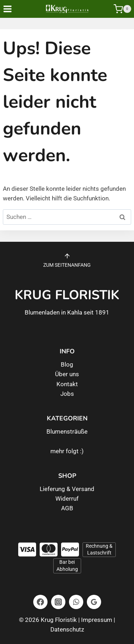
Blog (67, 364)
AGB (67, 508)
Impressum (97, 620)
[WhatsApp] (76, 602)
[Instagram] (58, 602)
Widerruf (67, 499)
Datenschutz (67, 629)
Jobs (67, 394)
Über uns (67, 374)
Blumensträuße (67, 431)
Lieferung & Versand (67, 489)
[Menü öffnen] (13, 9)
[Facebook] (40, 602)
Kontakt (67, 384)
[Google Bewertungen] (94, 602)
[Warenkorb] (122, 9)
